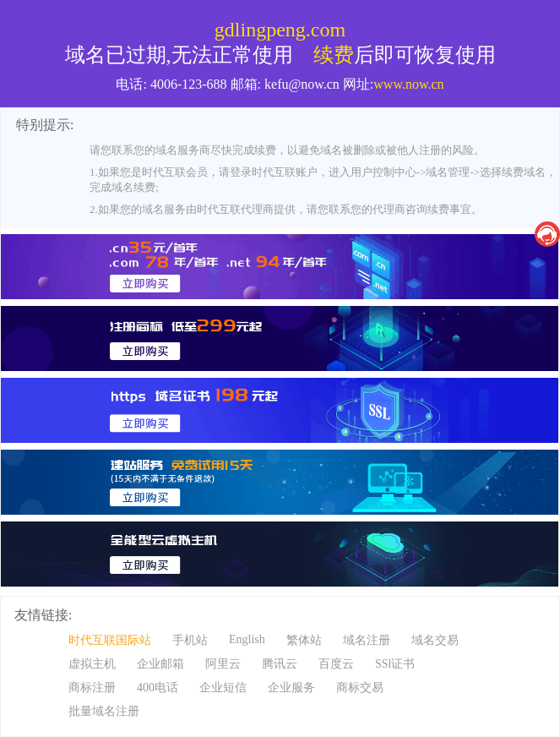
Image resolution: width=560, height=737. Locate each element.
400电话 (158, 688)
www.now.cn (408, 84)
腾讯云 (280, 664)
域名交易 (435, 640)
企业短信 (223, 688)
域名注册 (367, 640)
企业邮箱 (160, 664)
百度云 (336, 664)
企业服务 (291, 688)
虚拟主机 (92, 664)
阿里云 (223, 664)
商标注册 (92, 688)
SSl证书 (395, 664)
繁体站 (304, 640)
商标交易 (360, 688)
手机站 (190, 640)
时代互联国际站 (110, 640)
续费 (334, 55)
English (247, 639)
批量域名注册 (104, 711)
